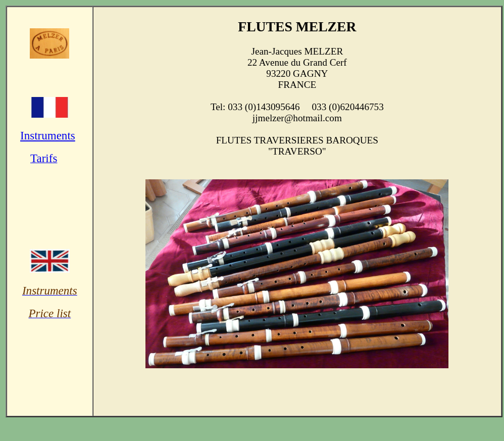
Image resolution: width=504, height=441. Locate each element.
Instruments (48, 135)
